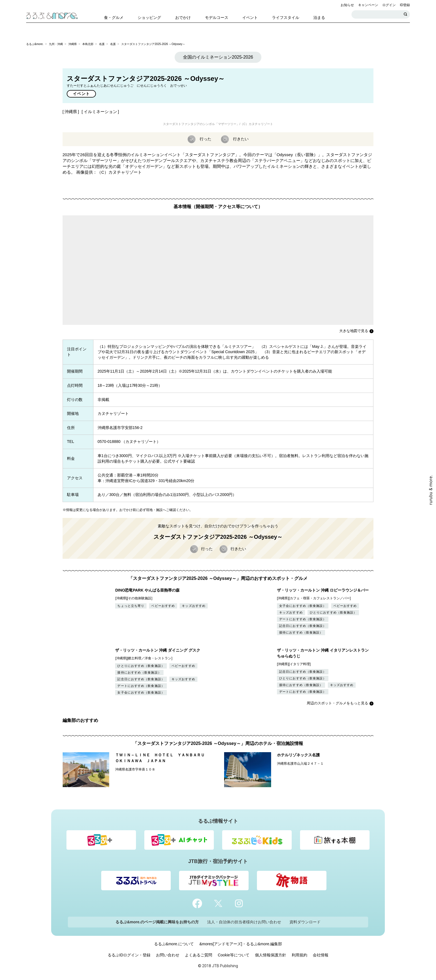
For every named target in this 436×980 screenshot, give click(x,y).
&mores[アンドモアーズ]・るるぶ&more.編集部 (241, 944)
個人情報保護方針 (271, 955)
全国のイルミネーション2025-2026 (218, 57)
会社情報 (321, 955)
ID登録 (405, 5)
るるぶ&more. (35, 44)
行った (205, 139)
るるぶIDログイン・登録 (129, 955)
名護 (102, 44)
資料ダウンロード (305, 922)
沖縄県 (73, 44)
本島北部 (88, 44)
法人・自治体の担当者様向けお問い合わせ (244, 922)
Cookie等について (234, 955)
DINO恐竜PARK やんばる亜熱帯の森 (147, 590)
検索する (406, 14)
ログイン (389, 5)
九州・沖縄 (56, 44)
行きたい (240, 139)
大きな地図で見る (354, 331)
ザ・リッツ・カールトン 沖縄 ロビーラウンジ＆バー (323, 590)
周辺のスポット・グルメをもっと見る (337, 703)
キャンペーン (368, 5)
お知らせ (347, 5)
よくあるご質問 (199, 955)
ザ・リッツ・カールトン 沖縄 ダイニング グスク (158, 650)
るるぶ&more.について (174, 944)
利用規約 (299, 955)
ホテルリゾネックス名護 (298, 755)
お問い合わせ (168, 955)
